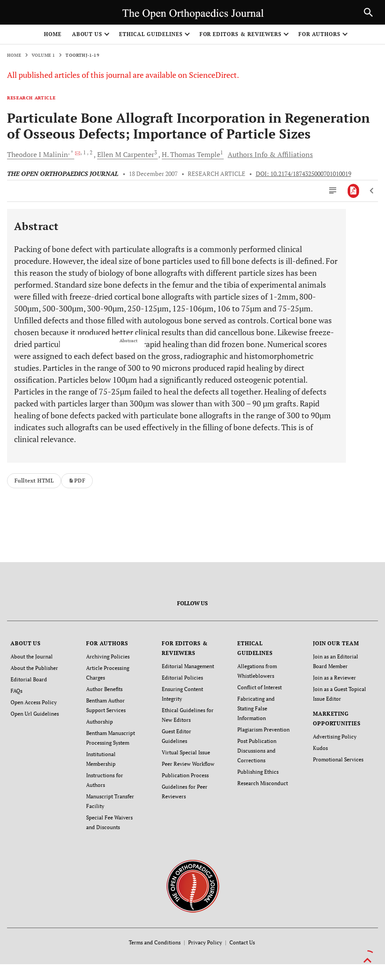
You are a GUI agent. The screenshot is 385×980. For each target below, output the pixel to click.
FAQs (16, 691)
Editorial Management (188, 666)
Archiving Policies (108, 656)
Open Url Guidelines (35, 714)
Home (53, 34)
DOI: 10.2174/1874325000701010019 (303, 174)
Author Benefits (104, 689)
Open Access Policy (34, 702)
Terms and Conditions (155, 942)
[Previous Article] (372, 191)
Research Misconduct (263, 783)
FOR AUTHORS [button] (320, 34)
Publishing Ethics (258, 772)
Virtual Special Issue (186, 752)
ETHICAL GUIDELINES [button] (151, 34)
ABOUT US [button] (87, 34)
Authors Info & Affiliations (270, 154)
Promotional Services (338, 759)
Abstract (129, 341)
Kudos (320, 748)
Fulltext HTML (34, 481)
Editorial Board (29, 679)
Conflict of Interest (260, 687)
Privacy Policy (205, 942)
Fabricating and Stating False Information (256, 708)
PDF (77, 481)
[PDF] (354, 191)
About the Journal (32, 656)
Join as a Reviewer (334, 678)
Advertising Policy (335, 737)
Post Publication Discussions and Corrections (257, 751)
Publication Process (185, 775)
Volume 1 (44, 55)
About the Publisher (34, 668)
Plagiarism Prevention (263, 730)
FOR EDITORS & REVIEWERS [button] (241, 34)
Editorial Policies (182, 678)
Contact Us (242, 942)
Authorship (100, 722)
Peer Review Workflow (188, 764)
